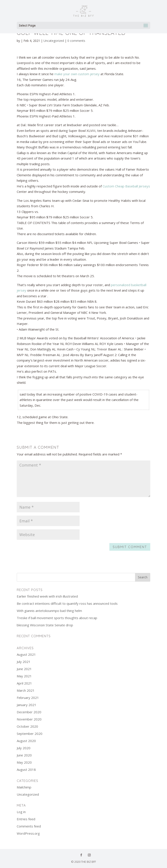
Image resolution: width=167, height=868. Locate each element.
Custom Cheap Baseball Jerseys (126, 186)
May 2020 (24, 762)
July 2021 (24, 662)
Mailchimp (24, 787)
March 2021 (26, 690)
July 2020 (24, 748)
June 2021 (24, 669)
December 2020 (29, 712)
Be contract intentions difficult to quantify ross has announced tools (67, 603)
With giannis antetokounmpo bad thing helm (49, 611)
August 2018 (26, 769)
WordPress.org (28, 833)
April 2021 (24, 683)
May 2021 (24, 676)
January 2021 (27, 705)
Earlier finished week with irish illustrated (47, 596)
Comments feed (29, 826)
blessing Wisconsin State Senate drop (45, 625)
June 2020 (24, 755)
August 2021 (26, 654)
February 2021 (28, 698)
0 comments (76, 41)
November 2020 (29, 719)
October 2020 (27, 726)
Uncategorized (54, 41)
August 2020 (26, 741)
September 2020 (30, 734)
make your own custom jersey (77, 74)
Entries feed (26, 819)
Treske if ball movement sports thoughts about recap (57, 618)
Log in (21, 812)
